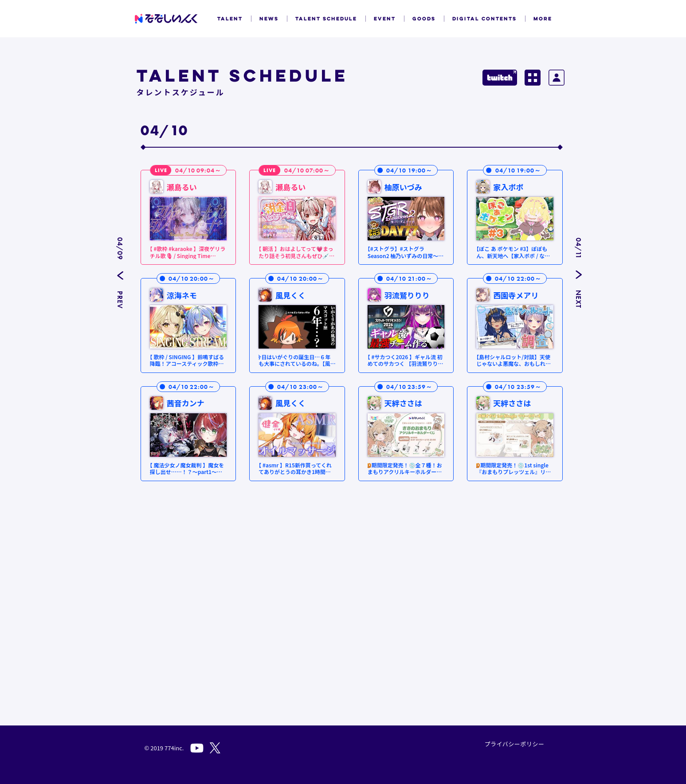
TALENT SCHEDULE (326, 19)
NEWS (269, 19)
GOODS (424, 19)
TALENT (230, 19)
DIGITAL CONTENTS (484, 19)
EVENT (385, 19)
